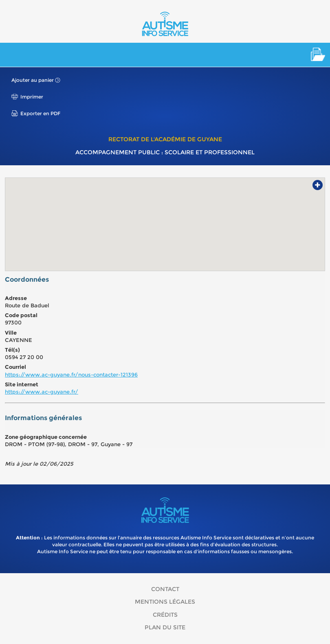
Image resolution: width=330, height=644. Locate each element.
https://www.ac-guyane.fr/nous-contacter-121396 (71, 375)
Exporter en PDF (40, 113)
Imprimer (32, 97)
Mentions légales (165, 602)
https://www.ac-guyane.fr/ (42, 392)
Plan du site (165, 627)
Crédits (165, 615)
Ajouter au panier (33, 80)
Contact (165, 589)
